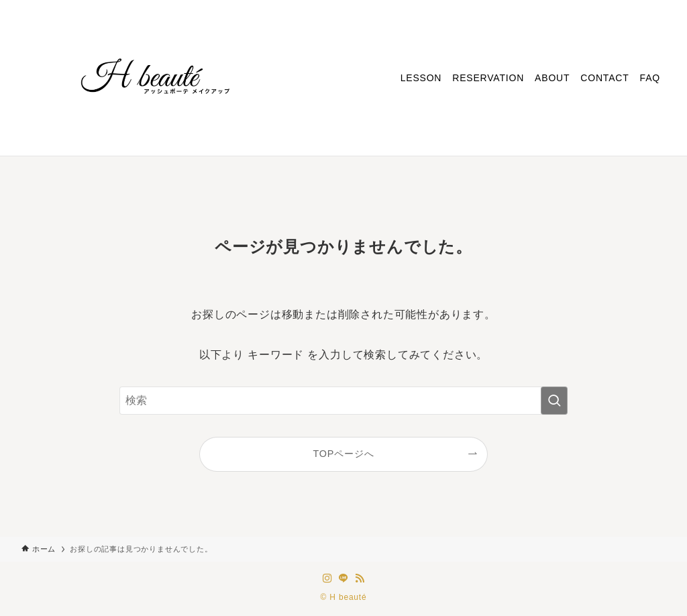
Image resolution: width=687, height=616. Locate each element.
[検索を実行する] (554, 401)
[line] (343, 578)
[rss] (360, 578)
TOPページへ (344, 454)
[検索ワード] (343, 401)
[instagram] (327, 578)
